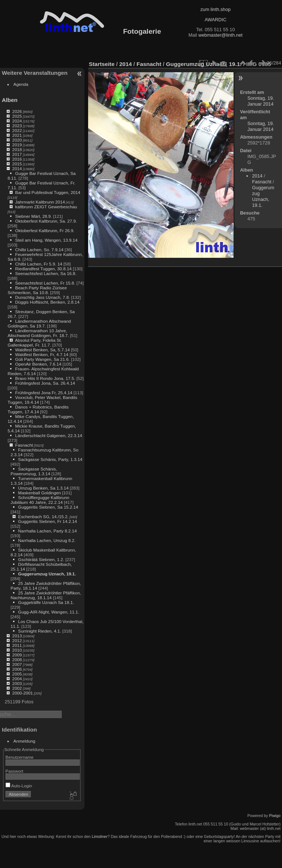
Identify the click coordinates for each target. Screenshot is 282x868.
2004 (17, 679)
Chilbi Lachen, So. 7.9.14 (39, 250)
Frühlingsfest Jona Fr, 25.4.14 (44, 393)
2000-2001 (22, 693)
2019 (17, 145)
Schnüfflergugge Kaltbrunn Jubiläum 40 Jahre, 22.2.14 (40, 500)
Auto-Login (19, 786)
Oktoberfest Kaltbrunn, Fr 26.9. (45, 230)
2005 (17, 674)
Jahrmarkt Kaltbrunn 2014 (40, 202)
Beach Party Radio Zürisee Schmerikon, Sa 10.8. (37, 290)
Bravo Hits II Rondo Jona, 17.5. (45, 378)
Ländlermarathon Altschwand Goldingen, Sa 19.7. (39, 323)
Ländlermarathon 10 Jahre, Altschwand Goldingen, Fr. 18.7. (38, 333)
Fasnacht (24, 445)
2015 (17, 164)
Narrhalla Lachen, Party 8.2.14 (47, 531)
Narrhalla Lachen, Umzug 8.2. (47, 540)
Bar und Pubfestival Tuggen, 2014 (48, 192)
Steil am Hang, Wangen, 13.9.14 (46, 240)
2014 (17, 169)
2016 (17, 159)
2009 (17, 655)
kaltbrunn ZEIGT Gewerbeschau (46, 207)
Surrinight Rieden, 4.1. (39, 631)
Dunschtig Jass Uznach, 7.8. (42, 297)
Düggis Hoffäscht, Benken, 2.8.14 (47, 302)
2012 (17, 640)
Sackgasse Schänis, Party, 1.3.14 (50, 459)
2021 (17, 135)
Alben (10, 100)
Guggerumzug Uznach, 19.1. (47, 574)
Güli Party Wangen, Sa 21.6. (42, 359)
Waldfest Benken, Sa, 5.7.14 (42, 350)
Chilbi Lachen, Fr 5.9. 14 (39, 264)
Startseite (102, 64)
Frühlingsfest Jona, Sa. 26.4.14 (45, 383)
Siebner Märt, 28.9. (33, 216)
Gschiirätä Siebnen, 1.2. (41, 559)
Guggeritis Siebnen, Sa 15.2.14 (48, 507)
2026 (17, 111)
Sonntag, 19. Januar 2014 (261, 101)
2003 (17, 683)
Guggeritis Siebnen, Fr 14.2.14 (47, 521)
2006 (17, 669)
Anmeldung (25, 741)
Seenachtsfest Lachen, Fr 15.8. (45, 283)
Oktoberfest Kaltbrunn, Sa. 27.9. (46, 221)
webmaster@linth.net (220, 35)
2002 (17, 688)
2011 (17, 645)
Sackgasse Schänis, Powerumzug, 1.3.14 (34, 471)
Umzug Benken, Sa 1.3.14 (43, 488)
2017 (17, 154)
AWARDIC (215, 20)
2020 (17, 140)
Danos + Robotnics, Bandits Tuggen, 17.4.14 (38, 409)
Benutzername (20, 757)
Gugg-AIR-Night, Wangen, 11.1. (48, 612)
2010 (17, 650)
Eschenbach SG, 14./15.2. (43, 517)
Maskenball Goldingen (39, 493)
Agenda (21, 84)
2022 (17, 130)
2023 (17, 126)
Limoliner (100, 836)
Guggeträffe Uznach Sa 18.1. (46, 602)
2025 (17, 116)
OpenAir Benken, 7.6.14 (38, 364)
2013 (17, 636)
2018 (17, 149)
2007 (17, 664)
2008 (17, 660)
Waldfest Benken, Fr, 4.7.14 (42, 354)
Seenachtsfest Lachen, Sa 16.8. (46, 273)
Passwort (14, 771)
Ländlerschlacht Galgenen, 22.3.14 (49, 435)
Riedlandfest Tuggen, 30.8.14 (43, 269)
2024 (17, 121)
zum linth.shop (216, 9)
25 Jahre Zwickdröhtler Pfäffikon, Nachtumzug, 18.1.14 (46, 595)
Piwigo (275, 816)
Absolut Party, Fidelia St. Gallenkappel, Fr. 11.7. (35, 343)
